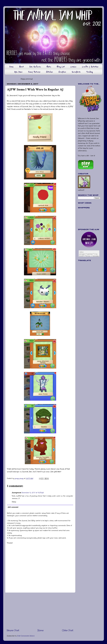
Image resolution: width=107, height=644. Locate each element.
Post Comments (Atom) (26, 636)
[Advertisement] (40, 611)
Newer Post (13, 630)
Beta (49, 67)
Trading (89, 72)
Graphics (62, 72)
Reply (14, 502)
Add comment (13, 507)
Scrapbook (76, 72)
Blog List (61, 67)
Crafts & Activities (90, 67)
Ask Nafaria (35, 67)
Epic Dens (18, 72)
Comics (73, 67)
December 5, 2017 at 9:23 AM (33, 493)
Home (11, 67)
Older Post (68, 630)
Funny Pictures (34, 72)
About (21, 67)
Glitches (49, 72)
